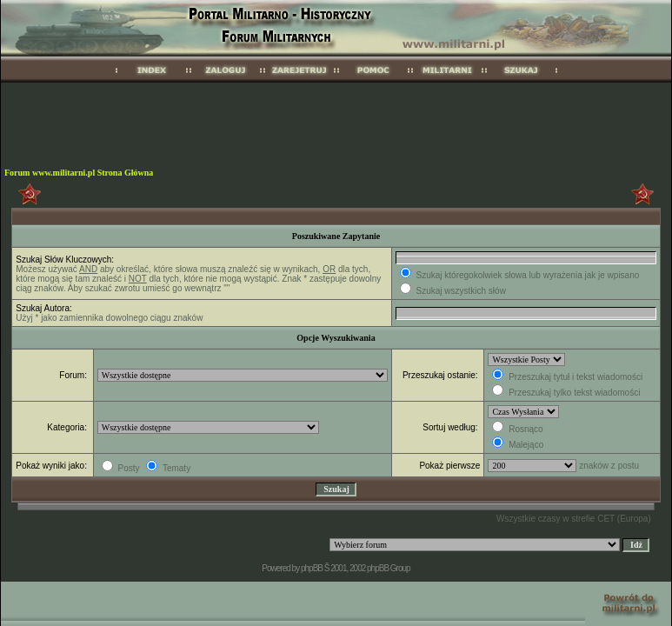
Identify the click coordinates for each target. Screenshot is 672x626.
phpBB (312, 568)
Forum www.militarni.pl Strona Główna (79, 173)
